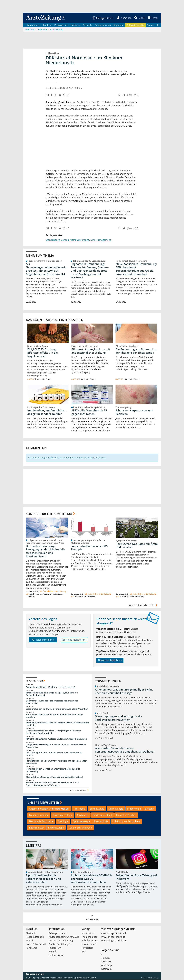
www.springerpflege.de (113, 937)
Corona (65, 240)
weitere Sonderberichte (144, 606)
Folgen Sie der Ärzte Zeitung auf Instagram (136, 877)
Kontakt (53, 952)
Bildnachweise (57, 956)
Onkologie (63, 822)
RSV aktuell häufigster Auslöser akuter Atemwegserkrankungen (56, 739)
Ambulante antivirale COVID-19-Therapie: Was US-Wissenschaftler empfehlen (57, 724)
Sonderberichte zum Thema (49, 514)
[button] (152, 18)
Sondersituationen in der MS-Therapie (90, 548)
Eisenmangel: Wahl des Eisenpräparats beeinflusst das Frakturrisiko (52, 702)
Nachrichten (34, 25)
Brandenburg (53, 240)
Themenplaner (89, 937)
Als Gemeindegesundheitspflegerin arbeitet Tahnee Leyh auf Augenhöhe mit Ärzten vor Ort (46, 269)
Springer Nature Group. (85, 978)
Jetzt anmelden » (43, 640)
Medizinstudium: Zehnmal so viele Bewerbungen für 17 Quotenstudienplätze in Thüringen (52, 784)
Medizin (47, 25)
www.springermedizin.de (114, 934)
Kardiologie (83, 815)
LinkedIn (105, 958)
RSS (83, 952)
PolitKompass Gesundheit (126, 822)
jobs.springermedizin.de (114, 941)
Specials (88, 25)
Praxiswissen (61, 25)
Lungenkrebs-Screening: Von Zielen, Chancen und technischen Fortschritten (56, 746)
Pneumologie (101, 822)
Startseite (31, 934)
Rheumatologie (56, 828)
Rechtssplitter (37, 828)
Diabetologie (134, 809)
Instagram (106, 969)
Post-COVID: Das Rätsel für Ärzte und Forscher (137, 546)
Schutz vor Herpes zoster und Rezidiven (134, 412)
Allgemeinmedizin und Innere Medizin (49, 809)
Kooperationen (103, 25)
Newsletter (87, 948)
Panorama (31, 948)
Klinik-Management (101, 240)
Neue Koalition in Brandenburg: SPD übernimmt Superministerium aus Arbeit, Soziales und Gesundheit (136, 269)
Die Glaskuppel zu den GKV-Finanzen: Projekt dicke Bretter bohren (54, 754)
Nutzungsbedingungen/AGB (64, 937)
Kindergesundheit (102, 815)
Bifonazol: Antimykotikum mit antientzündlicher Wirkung (91, 351)
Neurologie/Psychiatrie (41, 822)
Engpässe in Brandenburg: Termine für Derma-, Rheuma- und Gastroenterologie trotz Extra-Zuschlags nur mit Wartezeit (90, 271)
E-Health (150, 809)
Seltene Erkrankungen (80, 828)
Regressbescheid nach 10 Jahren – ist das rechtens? (50, 687)
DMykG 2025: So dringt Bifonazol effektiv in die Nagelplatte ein (43, 353)
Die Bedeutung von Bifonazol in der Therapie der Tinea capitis (136, 351)
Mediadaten (88, 934)
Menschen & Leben (126, 815)
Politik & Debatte (135, 25)
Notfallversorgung (80, 240)
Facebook (106, 962)
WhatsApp (106, 966)
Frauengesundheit (39, 815)
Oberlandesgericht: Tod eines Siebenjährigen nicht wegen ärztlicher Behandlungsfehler (54, 732)
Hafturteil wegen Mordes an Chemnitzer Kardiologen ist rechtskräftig (53, 770)
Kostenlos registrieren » (74, 640)
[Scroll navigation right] (158, 25)
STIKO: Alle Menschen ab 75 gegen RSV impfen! (89, 412)
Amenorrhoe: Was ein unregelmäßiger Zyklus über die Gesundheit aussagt (52, 694)
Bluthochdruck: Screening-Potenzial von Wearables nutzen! (54, 777)
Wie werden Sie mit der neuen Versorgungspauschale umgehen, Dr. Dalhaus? (125, 750)
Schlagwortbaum (58, 934)
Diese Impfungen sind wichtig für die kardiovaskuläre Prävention (57, 709)
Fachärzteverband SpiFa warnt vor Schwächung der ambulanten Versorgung (57, 762)
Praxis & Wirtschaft (36, 945)
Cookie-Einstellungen (60, 945)
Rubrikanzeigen (90, 941)
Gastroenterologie (63, 815)
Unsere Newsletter (43, 803)
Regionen (119, 25)
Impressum (55, 948)
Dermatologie (116, 809)
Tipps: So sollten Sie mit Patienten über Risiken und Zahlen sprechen (54, 716)
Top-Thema (79, 809)
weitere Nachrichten (80, 791)
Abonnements (89, 945)
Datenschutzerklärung (61, 941)
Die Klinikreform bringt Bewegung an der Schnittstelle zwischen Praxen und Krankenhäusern (46, 551)
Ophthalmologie (81, 822)
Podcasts (76, 25)
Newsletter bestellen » (110, 661)
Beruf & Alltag (97, 809)
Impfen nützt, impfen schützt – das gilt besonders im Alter (47, 412)
